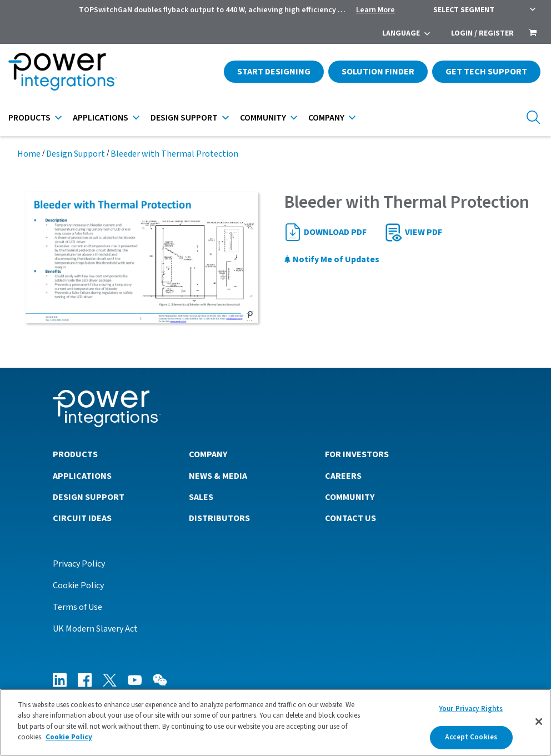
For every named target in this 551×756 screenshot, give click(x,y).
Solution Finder (378, 72)
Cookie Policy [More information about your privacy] (69, 737)
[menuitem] (533, 34)
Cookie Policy (78, 585)
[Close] (539, 722)
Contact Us (350, 518)
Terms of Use (77, 607)
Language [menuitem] (401, 33)
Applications (101, 118)
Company (326, 118)
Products (29, 118)
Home (29, 154)
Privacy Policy (79, 564)
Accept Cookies (471, 737)
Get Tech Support (486, 72)
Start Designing (274, 72)
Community (263, 118)
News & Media (218, 476)
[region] (275, 722)
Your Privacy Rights (471, 709)
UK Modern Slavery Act (95, 629)
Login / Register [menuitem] (482, 33)
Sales (201, 497)
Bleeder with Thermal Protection (174, 154)
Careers (343, 476)
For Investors (357, 454)
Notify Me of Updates (332, 259)
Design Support (184, 118)
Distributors (219, 518)
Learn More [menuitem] (375, 10)
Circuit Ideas (82, 518)
